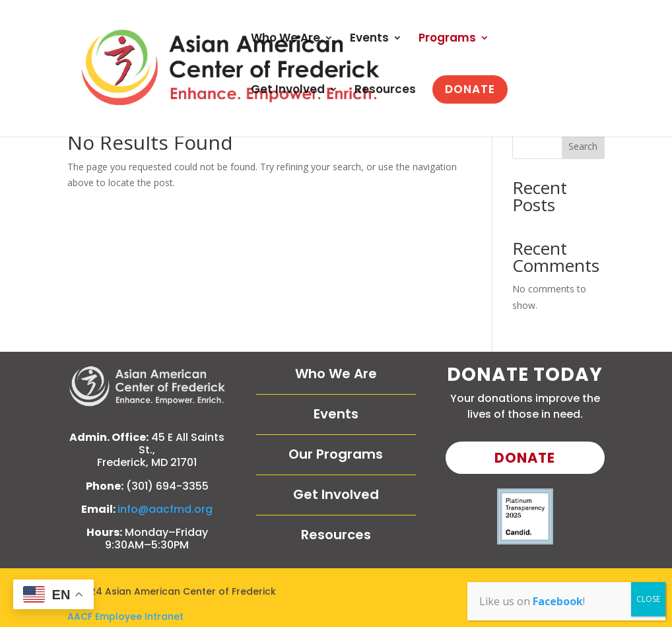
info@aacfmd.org (165, 509)
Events (369, 39)
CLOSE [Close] (648, 599)
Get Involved (288, 91)
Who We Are (286, 39)
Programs (447, 39)
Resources (385, 91)
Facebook (558, 601)
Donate (525, 458)
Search (583, 146)
